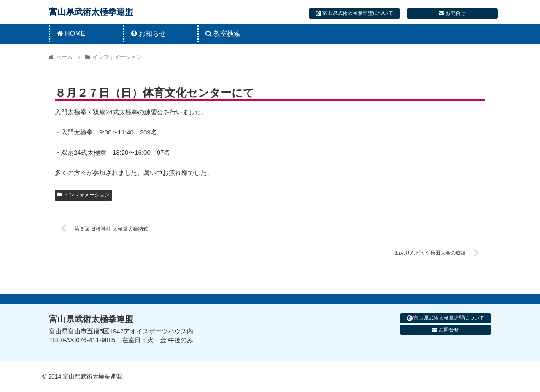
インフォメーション (84, 195)
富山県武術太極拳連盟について (354, 13)
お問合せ (452, 13)
